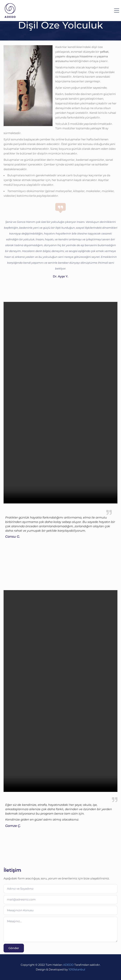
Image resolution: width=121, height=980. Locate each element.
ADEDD (68, 965)
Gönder (14, 948)
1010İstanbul (77, 969)
